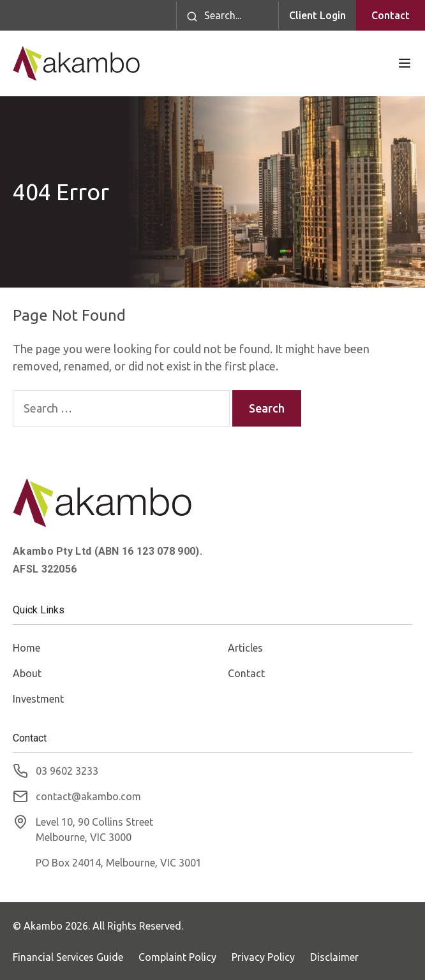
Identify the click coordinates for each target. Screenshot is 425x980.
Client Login (317, 15)
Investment (38, 699)
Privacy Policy (263, 957)
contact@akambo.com (88, 796)
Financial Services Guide (68, 957)
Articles (245, 648)
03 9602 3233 (67, 771)
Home (26, 648)
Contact (391, 15)
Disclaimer (334, 957)
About (27, 673)
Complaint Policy (177, 957)
